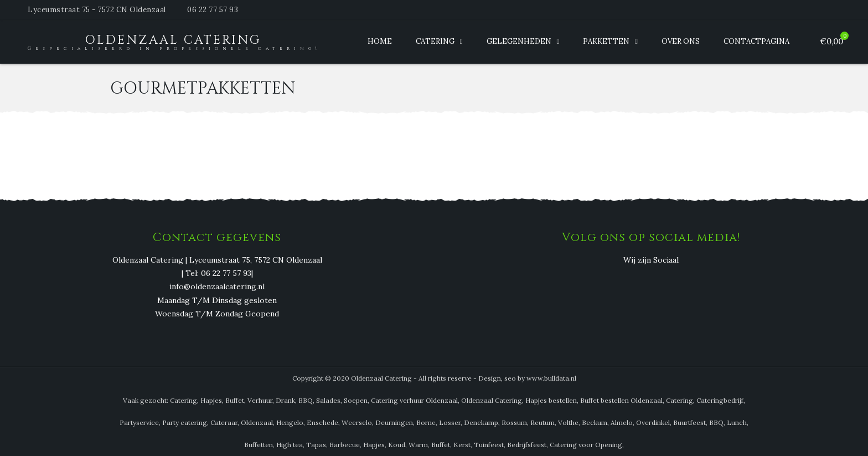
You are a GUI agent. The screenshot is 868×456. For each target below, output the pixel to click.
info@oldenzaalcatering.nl (217, 287)
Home (380, 41)
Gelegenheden (519, 41)
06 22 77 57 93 (213, 10)
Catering (435, 41)
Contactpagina (756, 41)
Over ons (681, 41)
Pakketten (606, 41)
